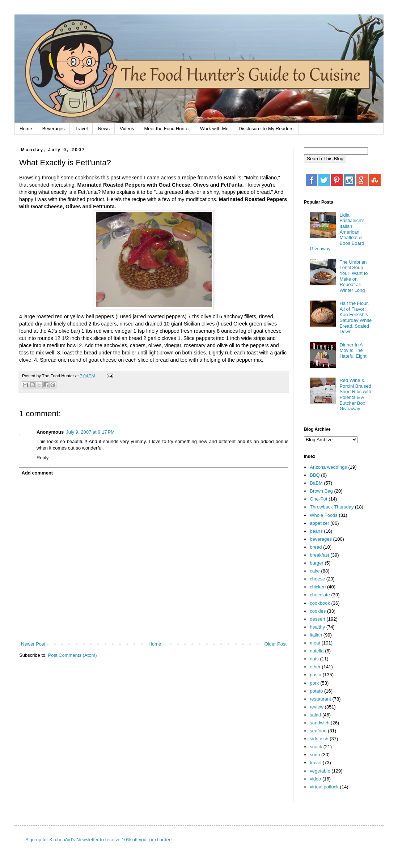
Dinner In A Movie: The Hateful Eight (353, 350)
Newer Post (33, 644)
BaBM (316, 483)
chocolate (320, 595)
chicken (318, 587)
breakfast (319, 555)
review (317, 707)
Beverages (54, 129)
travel (316, 763)
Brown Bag (321, 491)
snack (316, 747)
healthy (317, 627)
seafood (318, 731)
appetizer (319, 523)
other (315, 667)
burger (317, 563)
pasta (316, 675)
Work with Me (214, 129)
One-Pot (318, 499)
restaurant (320, 699)
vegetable (320, 771)
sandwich (319, 723)
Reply (43, 458)
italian (316, 635)
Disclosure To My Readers (266, 129)
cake (315, 571)
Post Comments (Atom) (73, 655)
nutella (317, 651)
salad (315, 715)
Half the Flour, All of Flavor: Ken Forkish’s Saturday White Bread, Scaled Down (355, 317)
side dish (319, 739)
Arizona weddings (328, 467)
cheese (317, 579)
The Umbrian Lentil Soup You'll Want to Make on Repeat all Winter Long (353, 276)
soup (315, 755)
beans (316, 531)
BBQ (315, 475)
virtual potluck (324, 787)
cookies (318, 611)
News (104, 129)
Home (26, 129)
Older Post (276, 644)
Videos (127, 129)
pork (314, 683)
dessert (317, 619)
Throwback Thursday (332, 507)
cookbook (320, 603)
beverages (321, 539)
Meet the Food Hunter (167, 129)
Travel (81, 129)
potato (316, 691)
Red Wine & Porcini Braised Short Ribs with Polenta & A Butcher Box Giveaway (355, 394)
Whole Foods (324, 515)
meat (315, 643)
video (315, 779)
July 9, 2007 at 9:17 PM (90, 432)
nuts (314, 659)
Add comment (37, 473)
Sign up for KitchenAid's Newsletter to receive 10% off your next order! (99, 840)
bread (316, 547)
